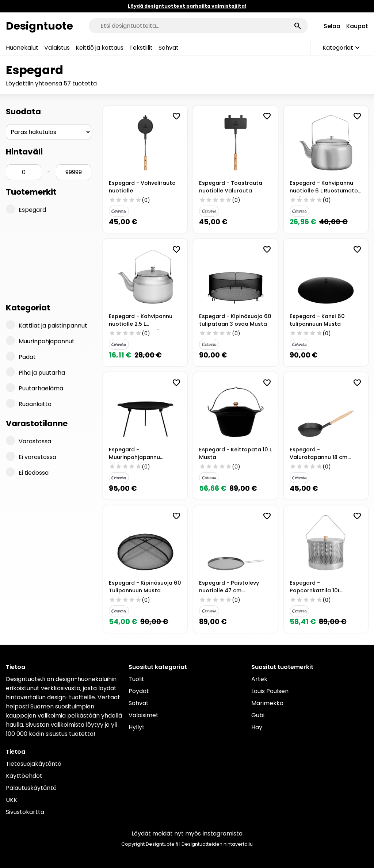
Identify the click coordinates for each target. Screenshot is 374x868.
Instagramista (222, 833)
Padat (21, 356)
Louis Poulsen (270, 691)
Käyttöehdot (24, 776)
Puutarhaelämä (35, 388)
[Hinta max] (74, 172)
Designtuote (39, 26)
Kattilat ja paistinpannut (47, 325)
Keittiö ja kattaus (100, 48)
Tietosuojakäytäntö (34, 764)
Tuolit (136, 679)
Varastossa (28, 441)
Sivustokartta (25, 812)
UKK (12, 800)
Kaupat (357, 26)
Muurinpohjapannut (40, 341)
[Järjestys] (49, 132)
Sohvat (169, 48)
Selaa (332, 26)
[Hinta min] (24, 172)
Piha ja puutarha (35, 372)
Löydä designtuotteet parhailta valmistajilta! (187, 6)
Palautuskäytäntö (31, 788)
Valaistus (57, 48)
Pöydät (139, 691)
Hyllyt (137, 727)
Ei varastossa (31, 456)
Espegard (26, 209)
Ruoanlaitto (29, 404)
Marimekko (267, 703)
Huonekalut (22, 48)
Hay (257, 727)
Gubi (258, 715)
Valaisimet (144, 715)
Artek (259, 679)
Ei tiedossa (27, 472)
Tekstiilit (141, 48)
